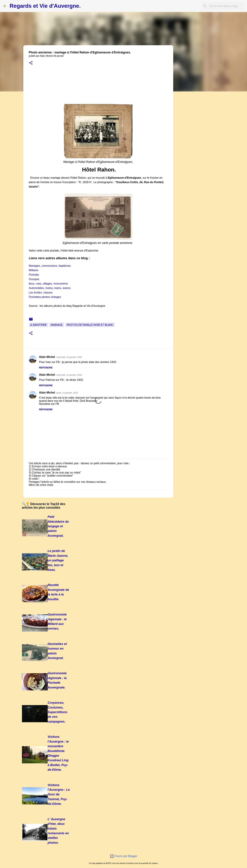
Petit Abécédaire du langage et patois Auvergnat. (58, 526)
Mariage (57, 325)
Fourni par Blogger (124, 856)
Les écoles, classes (41, 293)
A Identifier (38, 325)
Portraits (34, 275)
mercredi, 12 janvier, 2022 (69, 357)
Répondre (46, 368)
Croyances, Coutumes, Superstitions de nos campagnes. (58, 712)
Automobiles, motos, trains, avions (50, 288)
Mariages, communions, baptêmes (50, 266)
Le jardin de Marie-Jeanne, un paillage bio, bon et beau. (58, 560)
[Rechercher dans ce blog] (226, 6)
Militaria (34, 270)
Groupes (34, 279)
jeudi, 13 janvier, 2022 (67, 393)
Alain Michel (47, 357)
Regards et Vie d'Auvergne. (45, 6)
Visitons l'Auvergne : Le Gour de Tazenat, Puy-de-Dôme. (59, 795)
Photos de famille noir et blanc (90, 325)
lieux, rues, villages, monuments (48, 284)
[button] (31, 63)
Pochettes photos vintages (45, 297)
